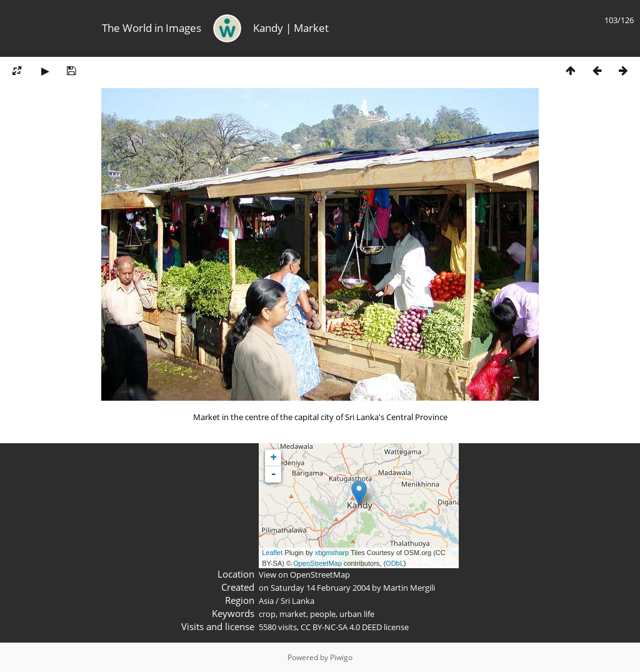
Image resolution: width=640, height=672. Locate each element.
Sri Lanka (297, 601)
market (293, 614)
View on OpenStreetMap (304, 574)
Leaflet (272, 553)
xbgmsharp (332, 553)
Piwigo (341, 657)
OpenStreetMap (317, 563)
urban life (357, 614)
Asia (266, 601)
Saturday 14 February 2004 (320, 588)
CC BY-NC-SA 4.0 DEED (341, 627)
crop (267, 614)
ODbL (395, 563)
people (323, 614)
